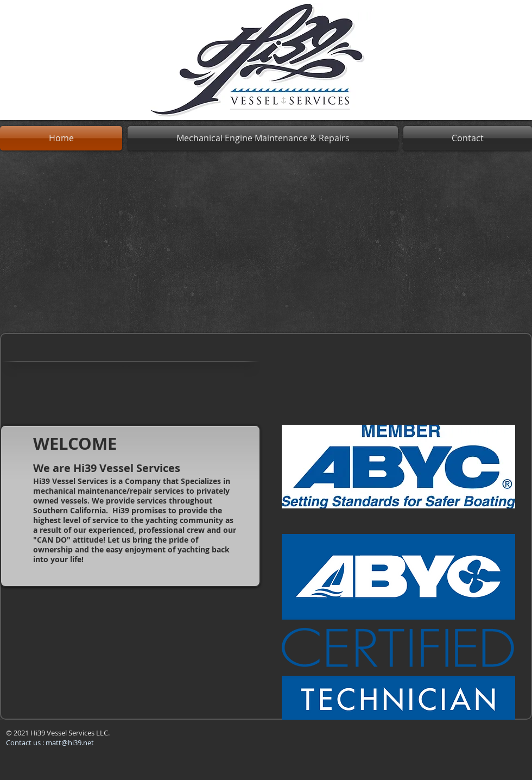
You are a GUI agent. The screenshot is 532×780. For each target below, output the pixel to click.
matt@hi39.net (70, 743)
